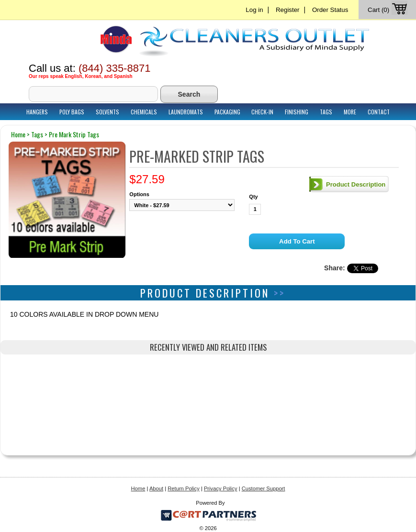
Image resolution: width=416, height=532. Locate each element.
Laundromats (186, 112)
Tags (326, 112)
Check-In (262, 112)
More (350, 112)
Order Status (330, 10)
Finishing (297, 112)
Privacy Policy (221, 488)
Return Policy (184, 488)
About (156, 488)
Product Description (356, 184)
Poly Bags (72, 112)
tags (37, 134)
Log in (254, 10)
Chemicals (144, 112)
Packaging (227, 112)
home (18, 134)
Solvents (107, 112)
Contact (379, 112)
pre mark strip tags (74, 134)
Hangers (37, 112)
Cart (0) (388, 10)
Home (138, 488)
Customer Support (264, 488)
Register (288, 10)
